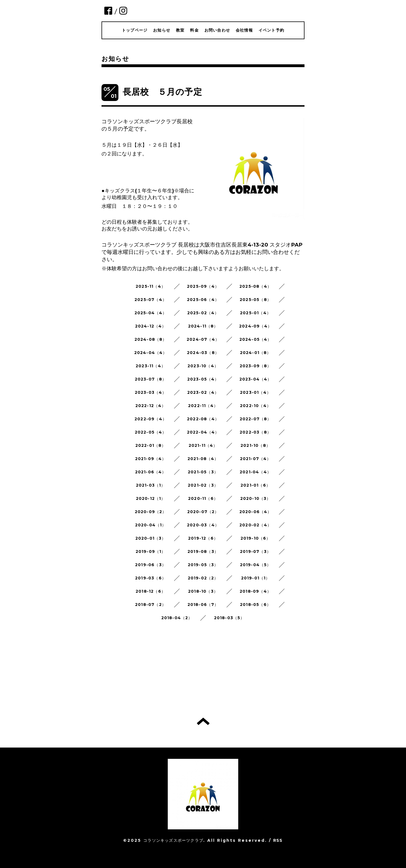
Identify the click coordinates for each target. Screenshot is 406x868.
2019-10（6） (256, 538)
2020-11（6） (203, 498)
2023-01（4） (255, 392)
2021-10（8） (255, 445)
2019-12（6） (203, 538)
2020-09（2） (151, 512)
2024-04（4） (151, 353)
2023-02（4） (203, 392)
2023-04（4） (256, 379)
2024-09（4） (255, 326)
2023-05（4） (203, 379)
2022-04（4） (203, 432)
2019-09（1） (151, 551)
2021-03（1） (151, 485)
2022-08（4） (203, 419)
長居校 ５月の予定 (162, 92)
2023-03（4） (151, 392)
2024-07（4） (203, 339)
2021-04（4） (255, 472)
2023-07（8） (151, 379)
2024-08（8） (151, 339)
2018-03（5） (229, 618)
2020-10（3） (256, 498)
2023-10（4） (203, 366)
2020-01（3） (151, 538)
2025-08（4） (255, 286)
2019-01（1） (256, 578)
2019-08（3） (203, 551)
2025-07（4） (151, 300)
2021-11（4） (203, 445)
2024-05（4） (256, 339)
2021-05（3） (203, 472)
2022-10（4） (255, 406)
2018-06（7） (203, 605)
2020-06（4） (256, 512)
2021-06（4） (151, 472)
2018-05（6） (255, 605)
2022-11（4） (203, 406)
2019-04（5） (256, 565)
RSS (278, 840)
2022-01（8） (151, 445)
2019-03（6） (151, 578)
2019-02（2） (203, 578)
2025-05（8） (255, 300)
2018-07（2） (151, 605)
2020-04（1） (151, 525)
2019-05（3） (203, 565)
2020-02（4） (255, 525)
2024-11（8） (203, 326)
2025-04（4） (151, 313)
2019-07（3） (255, 551)
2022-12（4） (151, 406)
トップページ (135, 30)
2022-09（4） (151, 419)
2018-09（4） (255, 591)
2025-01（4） (255, 313)
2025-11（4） (151, 286)
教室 (180, 30)
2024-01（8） (256, 353)
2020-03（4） (203, 525)
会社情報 (244, 30)
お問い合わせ (217, 30)
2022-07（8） (256, 419)
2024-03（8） (203, 353)
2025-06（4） (203, 300)
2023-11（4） (151, 366)
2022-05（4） (151, 432)
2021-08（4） (203, 459)
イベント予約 (271, 30)
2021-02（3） (203, 485)
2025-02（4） (203, 313)
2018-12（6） (151, 591)
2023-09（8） (256, 366)
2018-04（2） (177, 618)
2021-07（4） (256, 459)
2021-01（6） (255, 485)
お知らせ (162, 30)
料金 (194, 30)
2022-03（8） (255, 432)
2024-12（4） (151, 326)
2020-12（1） (151, 498)
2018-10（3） (203, 591)
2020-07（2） (203, 512)
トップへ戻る (203, 721)
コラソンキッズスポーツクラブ (173, 840)
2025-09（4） (203, 286)
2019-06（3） (151, 565)
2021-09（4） (151, 459)
